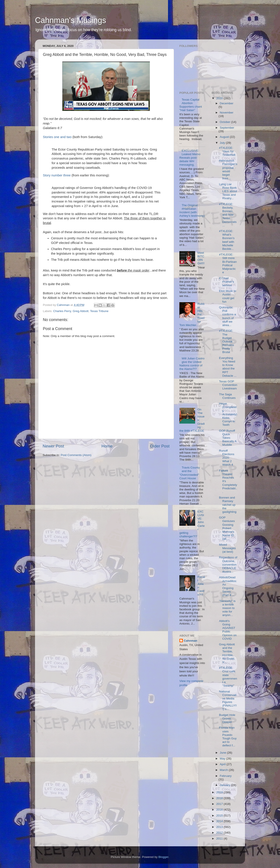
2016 (220, 810)
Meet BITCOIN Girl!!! (201, 258)
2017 (220, 804)
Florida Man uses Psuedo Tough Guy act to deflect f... (228, 737)
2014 (220, 821)
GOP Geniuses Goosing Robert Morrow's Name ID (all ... (227, 528)
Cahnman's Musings (71, 20)
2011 (220, 839)
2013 (220, 827)
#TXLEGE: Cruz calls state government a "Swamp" (228, 677)
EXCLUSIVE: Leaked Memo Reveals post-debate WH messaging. (190, 158)
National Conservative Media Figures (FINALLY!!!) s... (228, 700)
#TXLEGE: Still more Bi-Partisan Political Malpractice (228, 263)
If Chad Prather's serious (227, 282)
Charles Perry (62, 311)
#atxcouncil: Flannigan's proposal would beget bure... (228, 169)
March (224, 770)
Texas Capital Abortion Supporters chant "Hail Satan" (191, 105)
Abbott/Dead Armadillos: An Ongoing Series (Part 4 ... (228, 586)
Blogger (163, 857)
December (227, 103)
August (225, 137)
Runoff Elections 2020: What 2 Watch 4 (227, 458)
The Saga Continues (227, 396)
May (223, 759)
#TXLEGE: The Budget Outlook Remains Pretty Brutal (226, 341)
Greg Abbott (80, 311)
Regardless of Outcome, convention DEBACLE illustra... (228, 564)
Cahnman (191, 641)
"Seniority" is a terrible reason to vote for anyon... (227, 608)
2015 (220, 816)
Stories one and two (57, 137)
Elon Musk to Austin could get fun (227, 296)
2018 (220, 798)
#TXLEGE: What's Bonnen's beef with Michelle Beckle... (227, 240)
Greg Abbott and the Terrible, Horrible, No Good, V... (227, 653)
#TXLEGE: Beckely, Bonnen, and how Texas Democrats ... (228, 215)
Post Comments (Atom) (76, 455)
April (223, 764)
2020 (220, 98)
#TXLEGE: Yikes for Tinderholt (227, 151)
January (226, 785)
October (226, 122)
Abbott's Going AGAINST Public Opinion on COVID (228, 630)
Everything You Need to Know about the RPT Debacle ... (228, 367)
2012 (220, 833)
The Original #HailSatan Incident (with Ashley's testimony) (192, 211)
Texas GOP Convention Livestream (228, 385)
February (226, 776)
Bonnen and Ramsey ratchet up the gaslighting (228, 505)
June (223, 753)
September (227, 128)
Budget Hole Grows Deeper (227, 718)
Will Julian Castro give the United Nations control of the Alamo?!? (192, 364)
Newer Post (53, 446)
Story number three (57, 175)
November (227, 113)
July (223, 143)
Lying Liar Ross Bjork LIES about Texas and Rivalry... (228, 191)
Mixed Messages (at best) (227, 548)
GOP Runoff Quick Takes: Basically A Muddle (228, 438)
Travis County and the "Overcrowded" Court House (190, 473)
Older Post (160, 446)
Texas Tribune (99, 311)
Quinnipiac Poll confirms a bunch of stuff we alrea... (227, 316)
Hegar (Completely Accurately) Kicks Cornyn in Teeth (228, 414)
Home (107, 446)
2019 (220, 792)
